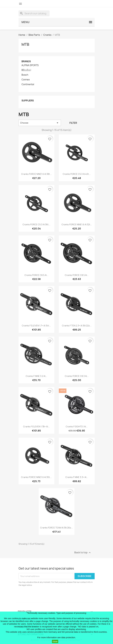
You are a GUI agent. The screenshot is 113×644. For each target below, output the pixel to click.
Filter (73, 123)
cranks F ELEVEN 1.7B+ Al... (36, 427)
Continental (28, 84)
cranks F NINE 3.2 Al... (36, 376)
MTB (25, 44)
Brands (26, 61)
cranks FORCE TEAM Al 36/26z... (56, 528)
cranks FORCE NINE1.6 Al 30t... (36, 477)
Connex (26, 80)
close (55, 641)
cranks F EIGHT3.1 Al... (77, 427)
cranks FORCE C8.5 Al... (36, 275)
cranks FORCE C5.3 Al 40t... (77, 174)
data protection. (68, 637)
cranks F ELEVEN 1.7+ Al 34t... (36, 326)
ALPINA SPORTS (30, 65)
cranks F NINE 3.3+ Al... (77, 477)
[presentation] (43, 595)
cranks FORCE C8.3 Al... (77, 376)
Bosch (25, 75)
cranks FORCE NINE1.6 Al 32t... (77, 224)
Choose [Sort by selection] (40, 123)
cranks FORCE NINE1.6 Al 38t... (36, 174)
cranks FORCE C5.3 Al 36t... (36, 224)
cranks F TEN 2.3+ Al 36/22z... (77, 326)
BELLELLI (26, 70)
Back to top (83, 553)
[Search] (34, 13)
